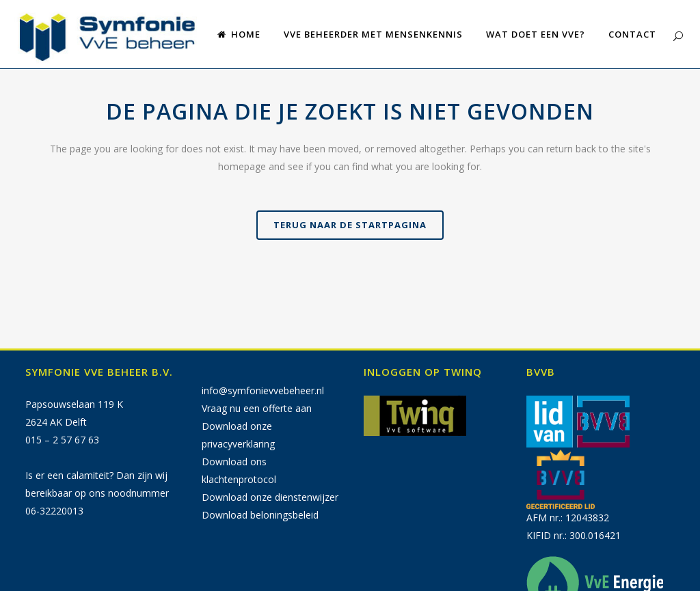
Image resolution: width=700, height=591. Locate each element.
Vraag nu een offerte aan (257, 408)
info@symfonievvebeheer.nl (263, 390)
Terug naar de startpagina (350, 225)
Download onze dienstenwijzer (270, 497)
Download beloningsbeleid (260, 515)
